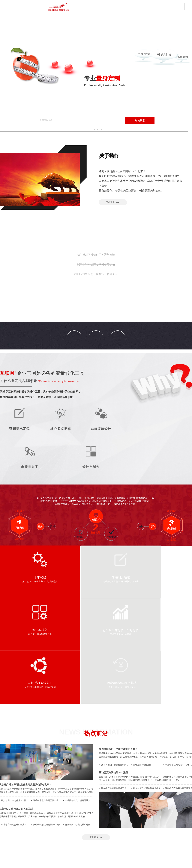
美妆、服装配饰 (90, 836)
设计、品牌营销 (90, 832)
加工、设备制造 (90, 824)
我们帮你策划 (143, 824)
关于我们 (4, 824)
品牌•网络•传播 (34, 828)
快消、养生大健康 (91, 839)
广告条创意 (115, 832)
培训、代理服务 (90, 828)
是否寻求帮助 (143, 832)
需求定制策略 (126, 7)
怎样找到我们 (34, 836)
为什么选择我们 (35, 824)
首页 (3, 818)
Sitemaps (109, 862)
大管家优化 (115, 828)
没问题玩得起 (143, 836)
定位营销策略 (143, 828)
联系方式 (169, 7)
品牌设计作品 (56, 7)
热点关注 (169, 832)
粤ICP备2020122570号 (94, 862)
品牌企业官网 (79, 7)
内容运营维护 (103, 7)
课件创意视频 (61, 836)
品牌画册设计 (61, 828)
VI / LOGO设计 (62, 824)
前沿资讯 (169, 828)
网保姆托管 (115, 824)
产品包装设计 (61, 832)
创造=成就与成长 (35, 832)
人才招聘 (32, 843)
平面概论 (169, 824)
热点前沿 (146, 7)
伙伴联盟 (32, 839)
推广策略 (169, 836)
